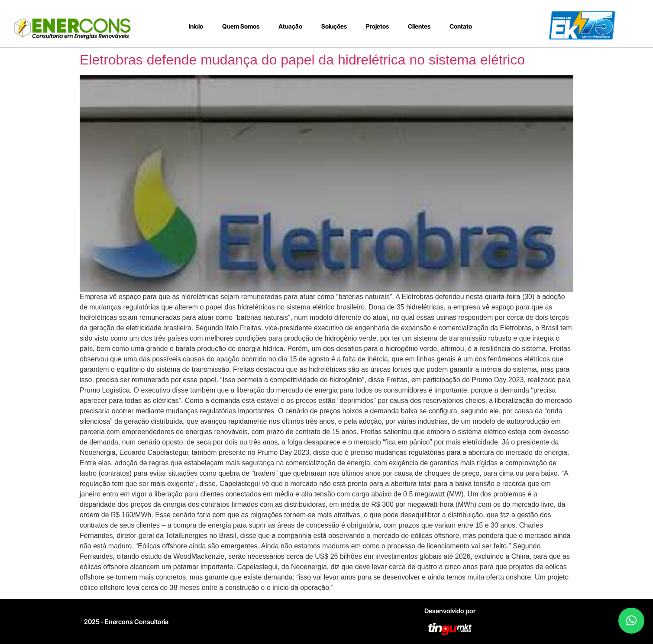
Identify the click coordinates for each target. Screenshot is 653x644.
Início (196, 26)
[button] (631, 621)
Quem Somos (241, 26)
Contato (461, 26)
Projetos (377, 26)
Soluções (334, 26)
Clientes (419, 26)
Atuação (290, 26)
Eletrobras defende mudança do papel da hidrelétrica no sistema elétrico (302, 60)
